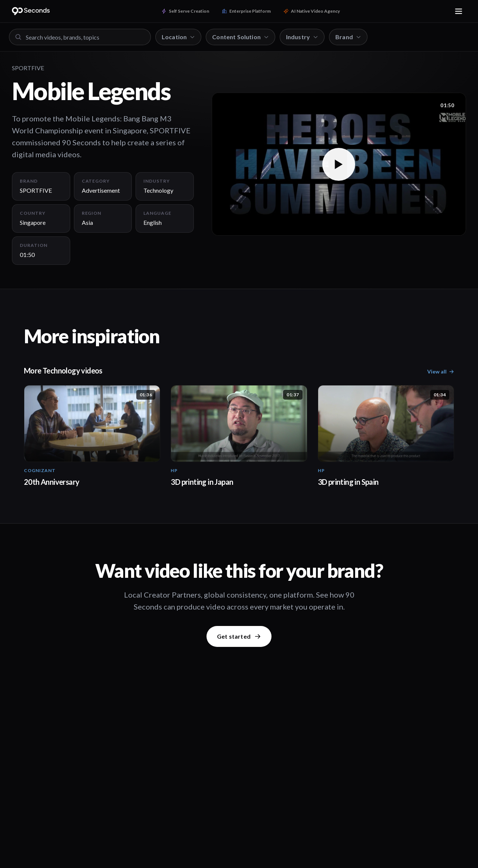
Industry (302, 37)
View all (441, 371)
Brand (348, 37)
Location (178, 37)
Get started (239, 636)
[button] (339, 164)
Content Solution (240, 37)
